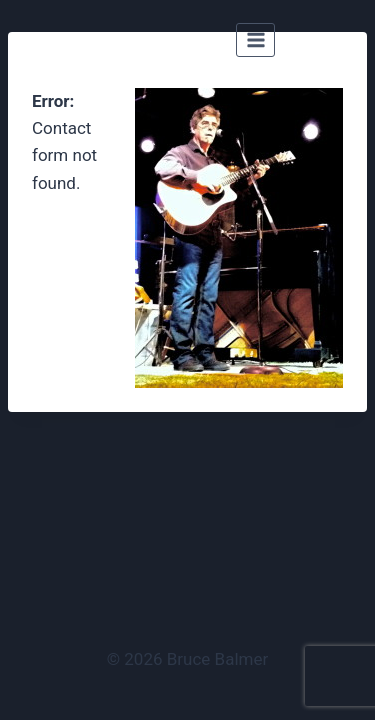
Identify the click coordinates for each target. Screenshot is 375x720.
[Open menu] (255, 39)
